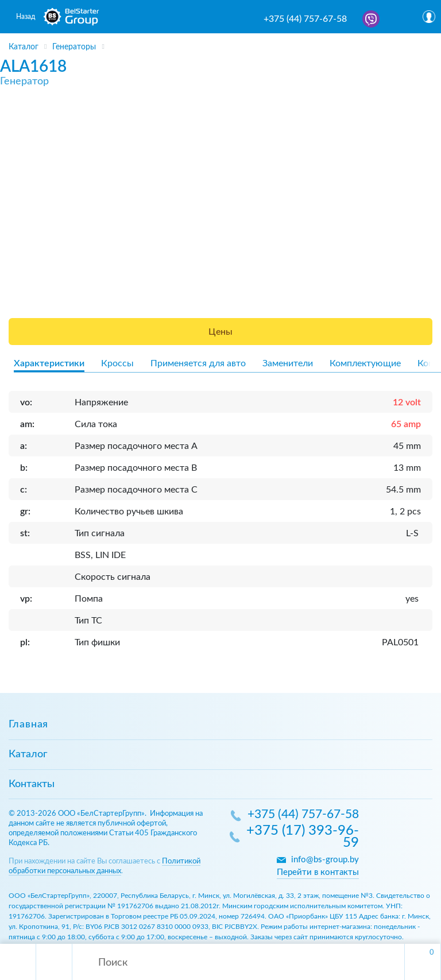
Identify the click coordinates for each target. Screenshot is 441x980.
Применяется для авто (198, 363)
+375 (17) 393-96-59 (303, 837)
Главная (28, 725)
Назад (26, 17)
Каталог (28, 754)
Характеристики (49, 363)
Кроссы (117, 363)
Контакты (32, 784)
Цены (220, 332)
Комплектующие (365, 363)
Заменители (288, 363)
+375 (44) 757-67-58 (305, 19)
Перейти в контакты (318, 872)
